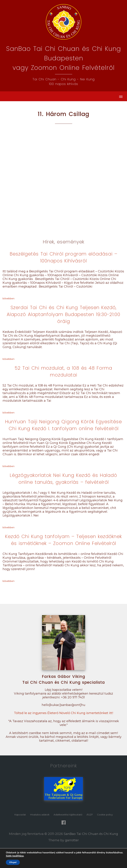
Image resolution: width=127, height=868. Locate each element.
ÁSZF (90, 815)
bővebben (9, 298)
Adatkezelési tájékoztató (68, 815)
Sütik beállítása (15, 856)
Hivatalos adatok (40, 815)
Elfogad (13, 862)
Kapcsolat (20, 815)
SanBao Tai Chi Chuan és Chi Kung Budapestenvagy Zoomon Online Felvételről (64, 58)
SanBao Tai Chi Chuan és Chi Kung (91, 834)
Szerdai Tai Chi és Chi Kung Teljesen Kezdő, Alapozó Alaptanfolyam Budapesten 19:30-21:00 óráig (63, 314)
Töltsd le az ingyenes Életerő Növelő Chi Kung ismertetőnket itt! (63, 713)
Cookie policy (105, 815)
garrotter (72, 840)
